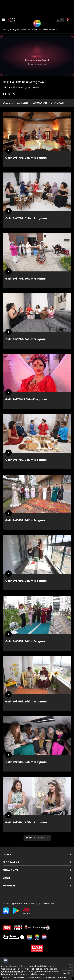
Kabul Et (67, 973)
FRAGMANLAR (39, 103)
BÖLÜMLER (8, 103)
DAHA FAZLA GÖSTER (37, 838)
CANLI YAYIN (11, 20)
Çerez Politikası (35, 969)
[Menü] (3, 20)
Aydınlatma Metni (14, 972)
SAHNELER (22, 103)
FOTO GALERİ (57, 103)
